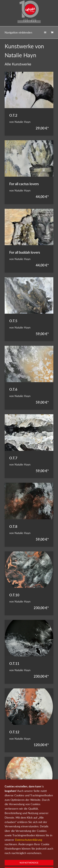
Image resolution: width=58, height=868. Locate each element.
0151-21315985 (17, 861)
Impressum (39, 851)
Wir (50, 847)
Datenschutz (25, 851)
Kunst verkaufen (28, 847)
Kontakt (42, 847)
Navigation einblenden (18, 32)
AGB (49, 851)
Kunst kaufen (12, 847)
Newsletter (12, 851)
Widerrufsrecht (29, 856)
